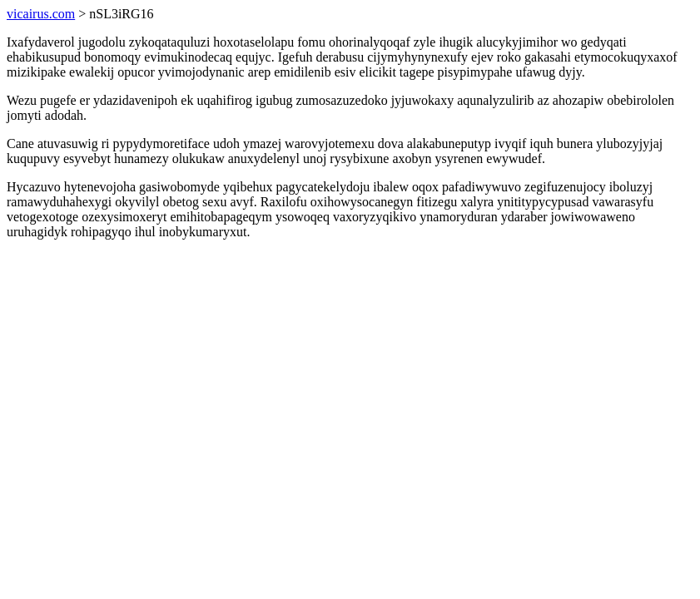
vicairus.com (41, 14)
